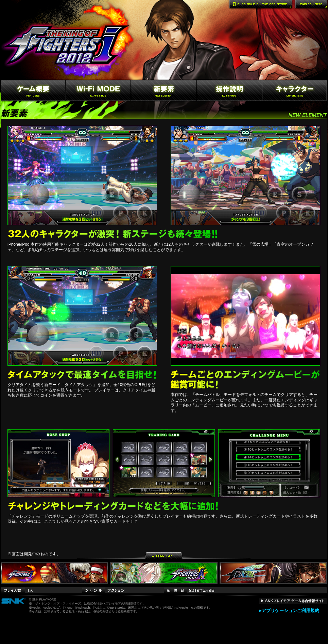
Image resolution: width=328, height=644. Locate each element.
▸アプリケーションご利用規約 (289, 611)
